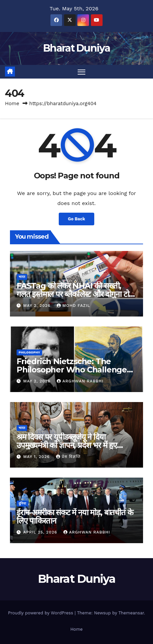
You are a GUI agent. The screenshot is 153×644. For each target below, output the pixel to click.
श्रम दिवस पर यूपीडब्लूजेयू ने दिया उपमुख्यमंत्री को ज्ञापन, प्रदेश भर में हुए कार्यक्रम (67, 445)
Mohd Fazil (74, 306)
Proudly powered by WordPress (41, 613)
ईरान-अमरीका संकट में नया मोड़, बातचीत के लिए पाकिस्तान (75, 517)
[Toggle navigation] (82, 72)
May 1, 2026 (37, 457)
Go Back (77, 219)
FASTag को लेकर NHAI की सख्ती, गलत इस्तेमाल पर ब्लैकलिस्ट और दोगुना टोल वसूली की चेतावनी (75, 294)
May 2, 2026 (38, 306)
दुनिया (22, 503)
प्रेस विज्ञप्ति (68, 457)
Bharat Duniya (76, 48)
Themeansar (131, 613)
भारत (22, 277)
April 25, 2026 (41, 532)
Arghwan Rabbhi (80, 381)
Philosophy (29, 352)
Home (12, 104)
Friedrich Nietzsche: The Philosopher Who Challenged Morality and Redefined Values (76, 370)
